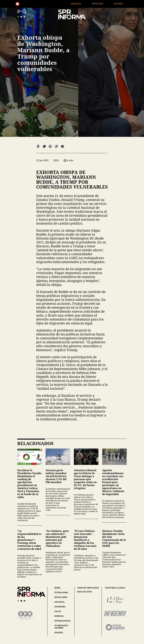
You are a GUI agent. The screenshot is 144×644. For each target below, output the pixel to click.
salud (58, 611)
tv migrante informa (61, 627)
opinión (59, 633)
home (57, 588)
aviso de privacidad (88, 588)
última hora (61, 592)
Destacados (107, 4)
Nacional (128, 4)
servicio (59, 616)
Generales (86, 4)
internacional (63, 621)
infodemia (60, 607)
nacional (60, 602)
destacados (61, 597)
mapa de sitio (84, 592)
